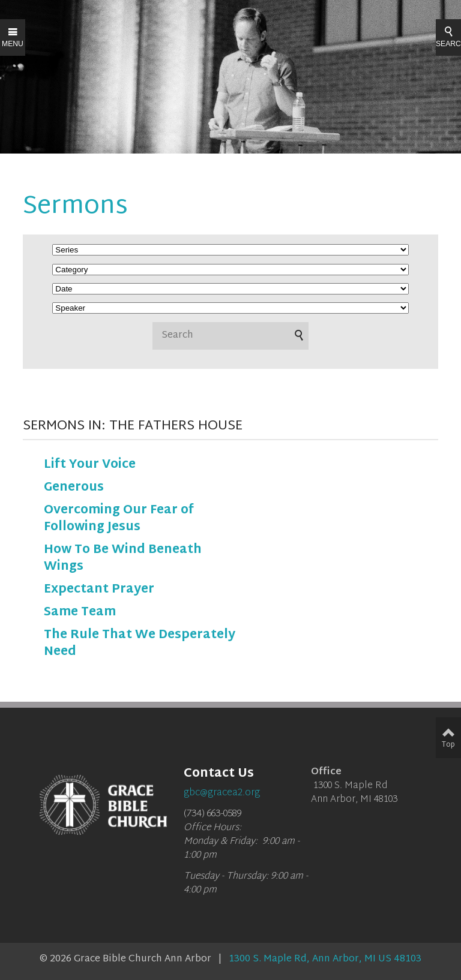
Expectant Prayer (99, 590)
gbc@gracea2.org (222, 793)
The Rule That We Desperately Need (140, 644)
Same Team (80, 612)
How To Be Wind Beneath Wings (123, 558)
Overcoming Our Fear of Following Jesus (119, 519)
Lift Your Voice (90, 465)
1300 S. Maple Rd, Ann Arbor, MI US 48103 (325, 959)
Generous (74, 488)
